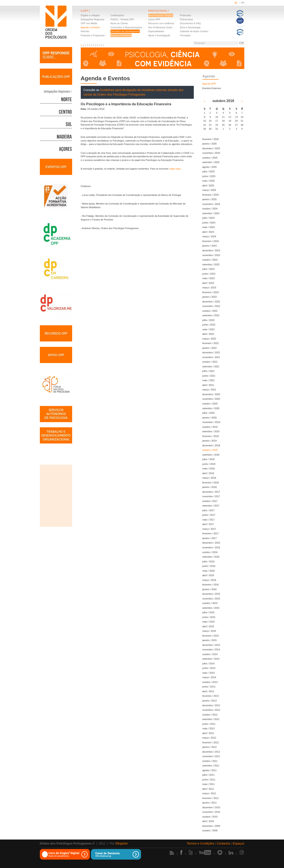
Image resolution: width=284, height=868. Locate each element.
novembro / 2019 (211, 422)
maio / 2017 (209, 520)
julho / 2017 (209, 510)
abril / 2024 (208, 232)
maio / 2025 (209, 181)
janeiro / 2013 (210, 701)
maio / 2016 (209, 571)
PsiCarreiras (186, 19)
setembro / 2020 (211, 408)
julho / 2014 (209, 664)
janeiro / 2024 (210, 246)
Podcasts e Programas (93, 35)
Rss (172, 853)
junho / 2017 (209, 515)
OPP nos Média (89, 23)
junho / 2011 (209, 780)
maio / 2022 (209, 329)
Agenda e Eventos (90, 27)
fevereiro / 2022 (211, 343)
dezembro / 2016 (211, 543)
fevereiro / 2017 (211, 533)
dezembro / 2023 (211, 250)
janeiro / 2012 (210, 747)
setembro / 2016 (211, 557)
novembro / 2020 (211, 399)
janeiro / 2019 (210, 441)
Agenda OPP (209, 84)
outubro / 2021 (210, 362)
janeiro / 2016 (210, 589)
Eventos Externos (212, 88)
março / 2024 (209, 236)
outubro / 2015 (210, 603)
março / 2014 (209, 677)
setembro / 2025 (211, 162)
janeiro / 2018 (210, 487)
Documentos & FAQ (190, 23)
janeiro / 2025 (210, 199)
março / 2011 (209, 793)
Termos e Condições (200, 843)
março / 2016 (209, 580)
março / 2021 (209, 390)
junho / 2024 (209, 223)
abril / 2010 (208, 821)
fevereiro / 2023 (211, 292)
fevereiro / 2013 (211, 696)
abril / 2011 (208, 789)
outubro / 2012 (210, 715)
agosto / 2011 (210, 770)
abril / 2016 (208, 575)
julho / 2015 (209, 612)
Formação (185, 35)
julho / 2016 (209, 561)
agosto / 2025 (210, 167)
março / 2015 (209, 631)
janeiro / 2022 (210, 348)
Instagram (242, 852)
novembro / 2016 (211, 547)
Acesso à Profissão (121, 35)
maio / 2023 (209, 278)
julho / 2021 (209, 371)
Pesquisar (199, 43)
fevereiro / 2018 (211, 483)
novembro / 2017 (211, 496)
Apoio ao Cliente (119, 23)
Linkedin (231, 852)
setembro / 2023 (211, 264)
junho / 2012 (209, 724)
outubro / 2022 (210, 311)
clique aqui (175, 169)
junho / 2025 (209, 176)
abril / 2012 (208, 733)
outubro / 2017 (210, 501)
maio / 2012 (209, 728)
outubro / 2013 (210, 682)
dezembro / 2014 (211, 645)
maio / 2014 (209, 673)
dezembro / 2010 (211, 807)
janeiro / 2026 (210, 144)
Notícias (85, 31)
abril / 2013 (208, 691)
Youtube (205, 852)
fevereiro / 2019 (211, 436)
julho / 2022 (209, 320)
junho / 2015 (209, 617)
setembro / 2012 (211, 719)
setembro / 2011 (211, 766)
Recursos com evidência (161, 23)
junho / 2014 (209, 668)
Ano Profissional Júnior (161, 27)
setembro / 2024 (211, 213)
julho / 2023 (209, 269)
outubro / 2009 (210, 830)
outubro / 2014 (210, 654)
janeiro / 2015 (210, 640)
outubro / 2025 (210, 158)
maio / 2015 (209, 622)
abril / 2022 (208, 334)
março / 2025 (209, 190)
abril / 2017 (208, 524)
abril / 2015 (208, 626)
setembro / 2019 (211, 431)
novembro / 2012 (211, 710)
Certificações (117, 15)
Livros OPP (154, 19)
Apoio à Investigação (159, 35)
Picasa (220, 852)
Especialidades (156, 31)
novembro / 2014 (211, 649)
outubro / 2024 (210, 209)
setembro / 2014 (211, 659)
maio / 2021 (209, 380)
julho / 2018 (209, 459)
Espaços (239, 843)
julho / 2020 (209, 413)
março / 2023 (209, 288)
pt (236, 3)
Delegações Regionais (93, 19)
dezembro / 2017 (211, 492)
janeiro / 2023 (210, 297)
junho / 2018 (209, 464)
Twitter (191, 852)
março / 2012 (209, 738)
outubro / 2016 (210, 552)
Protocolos (185, 15)
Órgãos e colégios (90, 15)
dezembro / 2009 (211, 826)
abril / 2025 (208, 186)
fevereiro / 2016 (211, 585)
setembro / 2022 (211, 315)
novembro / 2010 (211, 812)
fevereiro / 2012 (211, 742)
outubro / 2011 (210, 761)
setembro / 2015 (211, 608)
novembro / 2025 (211, 153)
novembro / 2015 (211, 599)
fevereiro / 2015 (211, 636)
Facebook (181, 852)
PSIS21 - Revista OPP (122, 19)
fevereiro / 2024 (211, 241)
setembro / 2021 (211, 366)
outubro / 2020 (210, 404)
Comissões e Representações (126, 27)
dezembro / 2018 (211, 445)
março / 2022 (209, 339)
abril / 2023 (208, 283)
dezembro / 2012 (211, 705)
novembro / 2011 (211, 756)
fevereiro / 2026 (211, 139)
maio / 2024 (209, 227)
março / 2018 (209, 478)
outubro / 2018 (210, 450)
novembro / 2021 (211, 357)
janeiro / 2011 (210, 803)
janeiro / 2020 (210, 418)
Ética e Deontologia (190, 27)
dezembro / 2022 (211, 302)
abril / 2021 (208, 385)
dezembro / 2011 (211, 752)
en (243, 3)
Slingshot (121, 843)
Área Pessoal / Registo (161, 15)
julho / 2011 (209, 775)
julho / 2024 (209, 218)
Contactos (223, 843)
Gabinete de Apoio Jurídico (194, 31)
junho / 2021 (209, 376)
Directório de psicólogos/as (125, 31)
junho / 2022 (209, 325)
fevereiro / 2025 (211, 195)
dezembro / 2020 (211, 394)
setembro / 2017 (211, 506)
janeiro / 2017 (210, 538)
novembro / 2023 (211, 255)
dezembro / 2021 (211, 352)
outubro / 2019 (210, 427)
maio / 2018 (209, 469)
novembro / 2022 (211, 306)
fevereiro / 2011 (211, 798)
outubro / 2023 (210, 260)
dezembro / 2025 (211, 148)
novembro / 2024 (211, 204)
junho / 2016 (209, 566)
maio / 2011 (209, 784)
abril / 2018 (208, 473)
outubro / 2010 (210, 817)
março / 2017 (209, 529)
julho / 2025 (209, 171)
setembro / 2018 (211, 455)
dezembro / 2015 (211, 594)
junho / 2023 (209, 274)
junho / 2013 (209, 687)
